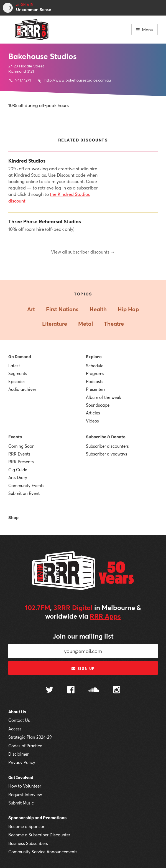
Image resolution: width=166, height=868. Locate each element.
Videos (92, 421)
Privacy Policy (22, 762)
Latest (14, 366)
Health (98, 309)
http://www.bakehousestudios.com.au (78, 80)
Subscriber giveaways (107, 454)
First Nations (62, 309)
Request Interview (25, 794)
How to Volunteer (25, 786)
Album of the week (104, 397)
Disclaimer (18, 754)
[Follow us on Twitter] (50, 690)
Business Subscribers (28, 843)
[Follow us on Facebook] (71, 690)
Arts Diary (18, 477)
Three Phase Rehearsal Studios (45, 222)
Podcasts (95, 381)
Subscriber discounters (107, 446)
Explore (94, 357)
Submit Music (21, 803)
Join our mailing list (83, 636)
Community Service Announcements (43, 852)
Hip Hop (128, 309)
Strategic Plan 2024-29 (30, 737)
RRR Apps (105, 616)
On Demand (20, 357)
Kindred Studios (27, 161)
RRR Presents (21, 462)
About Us (17, 712)
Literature (55, 324)
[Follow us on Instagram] (117, 690)
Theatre (114, 324)
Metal (85, 324)
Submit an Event (24, 493)
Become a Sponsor (26, 826)
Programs (95, 373)
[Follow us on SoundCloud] (94, 690)
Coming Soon (21, 446)
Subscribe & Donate (106, 437)
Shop (13, 518)
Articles (93, 413)
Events (15, 437)
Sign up (83, 669)
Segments (18, 373)
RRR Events (19, 454)
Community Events (26, 485)
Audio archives (22, 389)
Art (31, 309)
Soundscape (98, 405)
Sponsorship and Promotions (37, 818)
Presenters (96, 389)
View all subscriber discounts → (83, 252)
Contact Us (19, 720)
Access (15, 729)
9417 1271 (23, 80)
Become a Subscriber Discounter (39, 835)
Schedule (95, 366)
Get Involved (21, 778)
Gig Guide (18, 470)
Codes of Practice (25, 746)
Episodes (17, 381)
